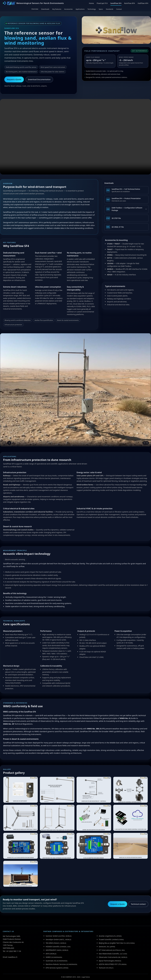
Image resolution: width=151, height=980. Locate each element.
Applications (80, 9)
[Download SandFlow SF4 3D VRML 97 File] (126, 227)
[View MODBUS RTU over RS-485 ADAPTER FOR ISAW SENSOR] (21, 846)
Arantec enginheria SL (107, 936)
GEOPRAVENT (51, 950)
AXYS (48, 954)
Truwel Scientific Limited (108, 939)
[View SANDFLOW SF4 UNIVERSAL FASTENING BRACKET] (131, 790)
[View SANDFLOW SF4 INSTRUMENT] (21, 790)
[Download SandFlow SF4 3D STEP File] (126, 218)
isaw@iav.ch (13, 957)
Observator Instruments (108, 957)
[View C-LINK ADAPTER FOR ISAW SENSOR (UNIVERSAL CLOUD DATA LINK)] (131, 818)
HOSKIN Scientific (52, 947)
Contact (119, 9)
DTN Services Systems (54, 968)
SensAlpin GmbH (52, 939)
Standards (110, 9)
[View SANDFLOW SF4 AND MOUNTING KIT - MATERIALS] (94, 790)
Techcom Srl (104, 968)
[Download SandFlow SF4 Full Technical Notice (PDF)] (126, 190)
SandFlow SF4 (116, 3)
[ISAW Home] (33, 3)
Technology (92, 9)
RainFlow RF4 (130, 3)
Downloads (45, 9)
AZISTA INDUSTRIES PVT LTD (110, 964)
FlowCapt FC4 (102, 3)
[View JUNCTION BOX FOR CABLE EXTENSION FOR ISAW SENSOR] (57, 846)
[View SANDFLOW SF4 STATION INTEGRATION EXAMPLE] (131, 846)
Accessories (68, 9)
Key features (57, 9)
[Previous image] (4, 443)
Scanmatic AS (51, 961)
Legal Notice (86, 977)
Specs (101, 9)
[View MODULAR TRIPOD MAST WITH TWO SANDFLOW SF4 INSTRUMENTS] (57, 818)
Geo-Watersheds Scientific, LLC (111, 954)
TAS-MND (49, 943)
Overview (35, 9)
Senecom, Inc (104, 947)
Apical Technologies (107, 961)
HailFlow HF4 (143, 3)
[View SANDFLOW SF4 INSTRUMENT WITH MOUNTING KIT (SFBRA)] (57, 790)
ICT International (105, 950)
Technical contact (138, 904)
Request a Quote (14, 79)
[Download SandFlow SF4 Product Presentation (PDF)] (126, 200)
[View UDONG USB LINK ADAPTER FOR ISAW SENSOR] (94, 818)
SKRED (48, 957)
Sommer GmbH (52, 936)
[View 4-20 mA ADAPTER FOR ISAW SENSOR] (94, 846)
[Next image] (9, 443)
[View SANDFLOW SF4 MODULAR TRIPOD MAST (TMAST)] (21, 818)
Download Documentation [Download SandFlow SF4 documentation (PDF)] (39, 79)
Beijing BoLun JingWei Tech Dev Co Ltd (114, 943)
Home (91, 3)
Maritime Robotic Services (56, 964)
